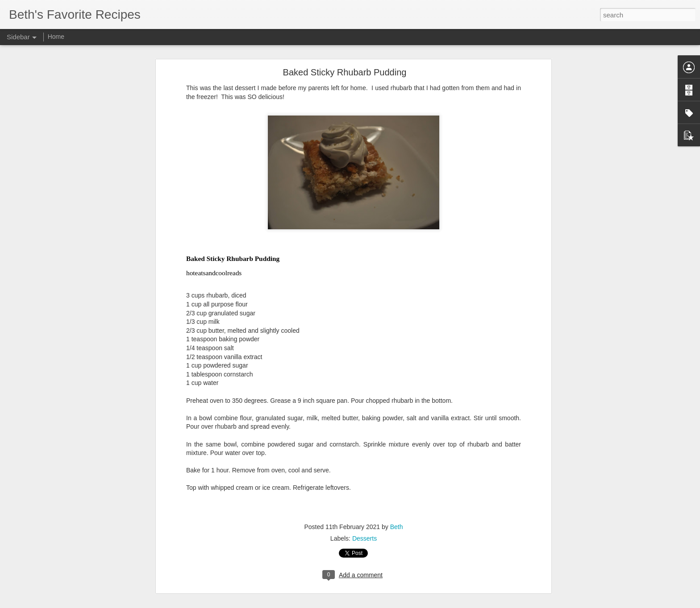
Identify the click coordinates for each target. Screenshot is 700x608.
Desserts (365, 537)
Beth (397, 525)
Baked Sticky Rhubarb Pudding (345, 71)
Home (56, 37)
